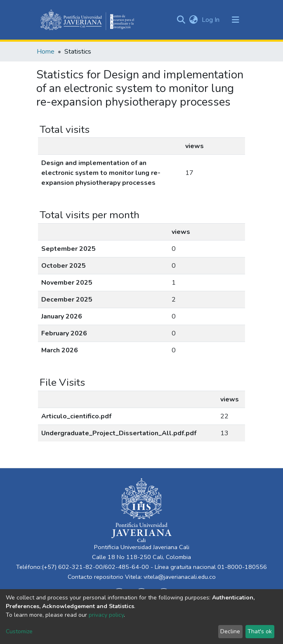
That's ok (260, 631)
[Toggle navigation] (236, 20)
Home (46, 52)
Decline (230, 631)
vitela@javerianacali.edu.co (180, 577)
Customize (19, 631)
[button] (193, 20)
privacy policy (106, 615)
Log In (211, 20)
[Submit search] (181, 20)
